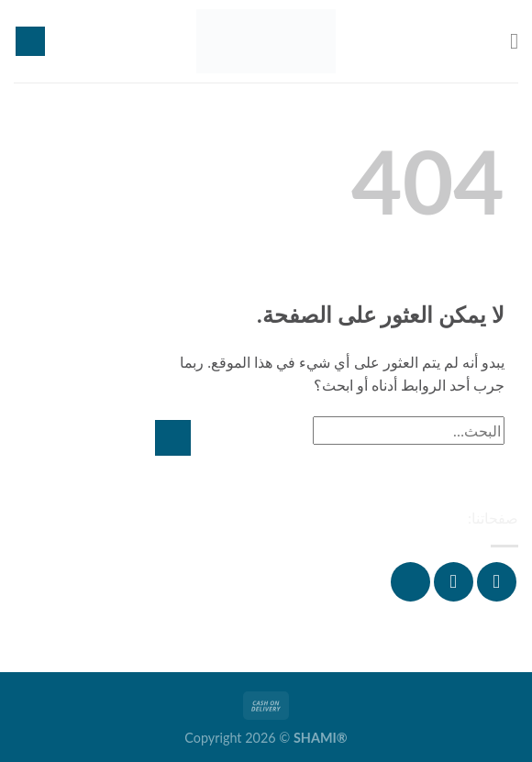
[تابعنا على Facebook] (497, 582)
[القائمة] (507, 41)
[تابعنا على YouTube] (410, 582)
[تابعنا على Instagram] (454, 582)
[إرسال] (173, 438)
